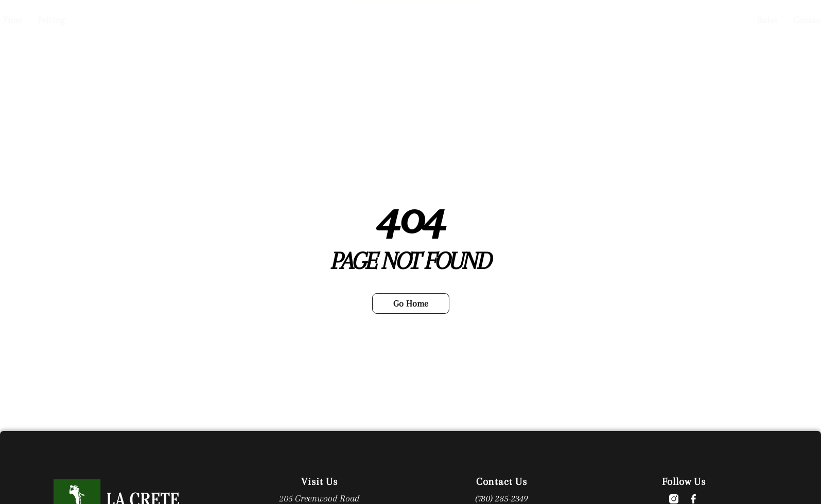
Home (173, 20)
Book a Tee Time (231, 20)
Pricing (292, 20)
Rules (526, 20)
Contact (567, 20)
